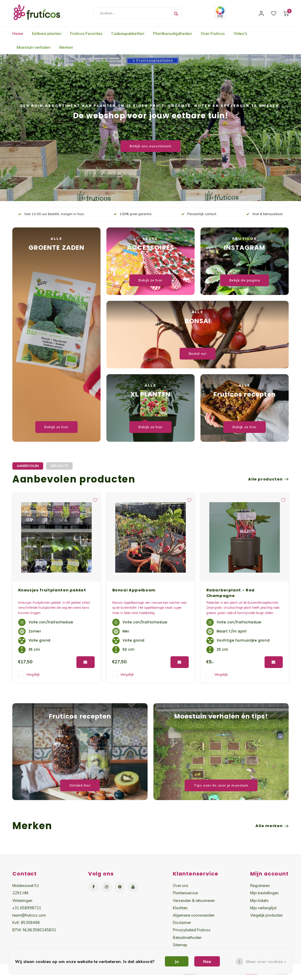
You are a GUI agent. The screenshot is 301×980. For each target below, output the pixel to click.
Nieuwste (59, 469)
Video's (240, 36)
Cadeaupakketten (128, 36)
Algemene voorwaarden (194, 918)
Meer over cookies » (266, 962)
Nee (207, 962)
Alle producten (268, 482)
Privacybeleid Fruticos (192, 933)
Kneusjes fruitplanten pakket (146, 593)
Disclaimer (182, 925)
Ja (177, 962)
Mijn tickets (259, 903)
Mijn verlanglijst (263, 911)
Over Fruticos (213, 36)
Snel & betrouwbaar (265, 217)
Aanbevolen (28, 469)
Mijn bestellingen (264, 896)
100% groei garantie (133, 217)
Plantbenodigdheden (173, 36)
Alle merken (272, 829)
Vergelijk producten (266, 918)
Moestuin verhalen (34, 50)
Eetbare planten (47, 36)
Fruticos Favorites (86, 36)
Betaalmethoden (187, 940)
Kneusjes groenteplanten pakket (56, 593)
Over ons (181, 888)
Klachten (180, 911)
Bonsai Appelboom (228, 593)
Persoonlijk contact (199, 217)
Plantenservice (185, 896)
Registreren (260, 888)
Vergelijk (33, 677)
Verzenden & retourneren (194, 903)
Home (18, 36)
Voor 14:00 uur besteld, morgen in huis (51, 217)
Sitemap (180, 948)
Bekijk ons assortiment (150, 149)
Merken (66, 50)
